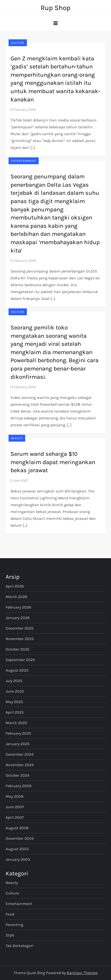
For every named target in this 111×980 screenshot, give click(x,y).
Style (10, 935)
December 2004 (20, 838)
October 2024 (17, 775)
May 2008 (15, 796)
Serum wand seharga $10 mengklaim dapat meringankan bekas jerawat (53, 462)
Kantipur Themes (82, 973)
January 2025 (18, 744)
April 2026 (15, 586)
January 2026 (18, 618)
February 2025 (18, 733)
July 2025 (14, 681)
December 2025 (20, 628)
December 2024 (20, 754)
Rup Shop (55, 8)
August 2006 (17, 828)
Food (10, 914)
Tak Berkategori (20, 946)
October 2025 (17, 649)
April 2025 (15, 712)
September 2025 (20, 660)
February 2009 (18, 786)
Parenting (14, 925)
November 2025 (20, 639)
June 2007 (15, 807)
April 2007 (15, 817)
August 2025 (17, 670)
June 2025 (15, 691)
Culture (18, 43)
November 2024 (20, 765)
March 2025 (16, 723)
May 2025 (14, 702)
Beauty (17, 438)
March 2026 (16, 597)
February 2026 (18, 607)
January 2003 (18, 859)
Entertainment (24, 161)
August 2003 (17, 849)
